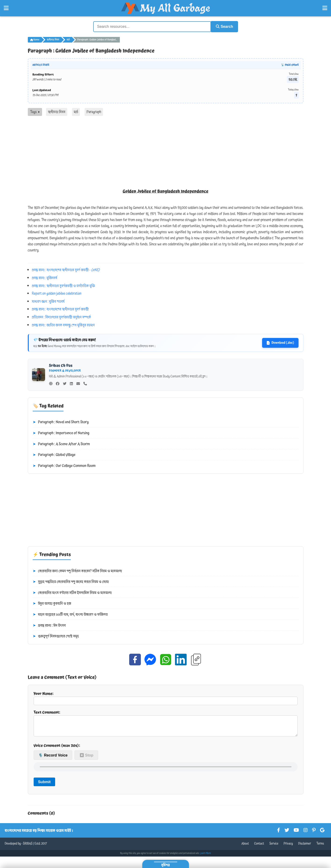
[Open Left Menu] (6, 8)
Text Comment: (166, 724)
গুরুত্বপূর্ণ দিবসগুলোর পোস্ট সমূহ (56, 636)
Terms (320, 847)
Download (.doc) (280, 342)
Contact (259, 847)
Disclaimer (305, 847)
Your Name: (166, 697)
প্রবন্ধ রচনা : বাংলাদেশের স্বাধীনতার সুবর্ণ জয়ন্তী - (66, 269)
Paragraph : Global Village (54, 455)
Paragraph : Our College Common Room (64, 466)
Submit (44, 785)
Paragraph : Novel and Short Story (61, 422)
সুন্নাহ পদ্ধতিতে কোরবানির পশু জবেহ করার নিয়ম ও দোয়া (71, 581)
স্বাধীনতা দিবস (53, 39)
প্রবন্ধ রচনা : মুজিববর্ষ (44, 277)
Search (223, 26)
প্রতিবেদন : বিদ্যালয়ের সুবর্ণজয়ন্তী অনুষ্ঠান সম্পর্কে (61, 317)
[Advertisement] (166, 151)
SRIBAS (28, 847)
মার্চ (68, 39)
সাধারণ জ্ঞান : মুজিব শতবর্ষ (48, 301)
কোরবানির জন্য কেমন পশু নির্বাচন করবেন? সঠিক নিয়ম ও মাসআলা (77, 570)
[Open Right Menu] (325, 8)
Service (274, 847)
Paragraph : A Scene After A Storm (61, 444)
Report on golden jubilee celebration (57, 293)
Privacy (288, 847)
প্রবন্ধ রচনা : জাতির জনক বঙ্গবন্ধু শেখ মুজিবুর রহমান (63, 324)
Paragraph (94, 111)
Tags (35, 111)
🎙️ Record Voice (53, 758)
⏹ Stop (86, 758)
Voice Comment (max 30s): (57, 749)
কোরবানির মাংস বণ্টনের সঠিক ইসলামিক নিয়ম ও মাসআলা (72, 592)
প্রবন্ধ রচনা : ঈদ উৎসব (49, 625)
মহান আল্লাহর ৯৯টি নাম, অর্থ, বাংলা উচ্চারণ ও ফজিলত (70, 614)
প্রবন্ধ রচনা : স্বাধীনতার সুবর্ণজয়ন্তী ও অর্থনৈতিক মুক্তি (63, 285)
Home (35, 39)
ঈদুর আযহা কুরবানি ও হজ (52, 603)
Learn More (206, 857)
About (245, 847)
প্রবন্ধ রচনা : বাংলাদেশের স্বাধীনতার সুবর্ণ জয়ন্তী (60, 309)
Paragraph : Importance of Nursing (61, 433)
